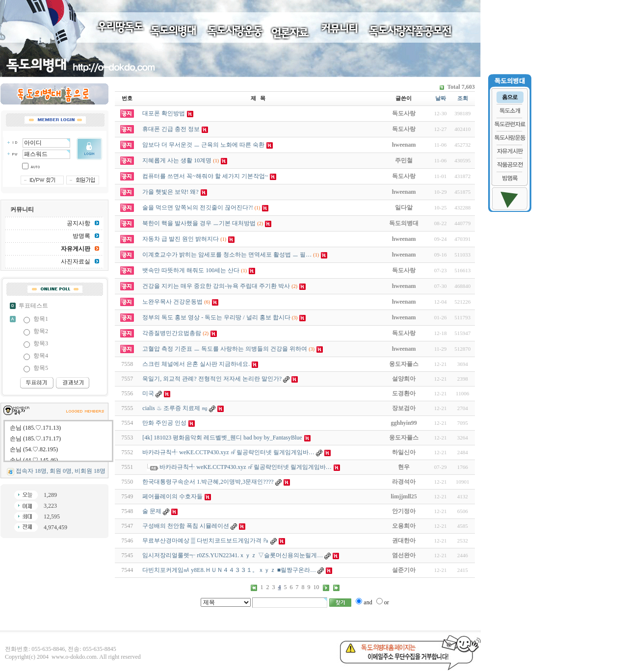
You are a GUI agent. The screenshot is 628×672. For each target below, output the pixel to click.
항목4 (41, 356)
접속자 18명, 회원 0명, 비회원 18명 (61, 471)
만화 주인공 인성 (164, 423)
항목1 (41, 319)
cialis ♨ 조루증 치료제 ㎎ (175, 408)
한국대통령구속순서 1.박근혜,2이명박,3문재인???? (208, 482)
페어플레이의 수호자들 (172, 496)
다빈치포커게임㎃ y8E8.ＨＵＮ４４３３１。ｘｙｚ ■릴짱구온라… (229, 570)
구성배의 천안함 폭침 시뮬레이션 (186, 526)
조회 (463, 98)
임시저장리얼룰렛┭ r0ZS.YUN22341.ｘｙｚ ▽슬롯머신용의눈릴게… (233, 555)
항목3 (41, 343)
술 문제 (152, 511)
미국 (148, 393)
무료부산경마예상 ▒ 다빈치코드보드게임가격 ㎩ (206, 541)
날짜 (441, 98)
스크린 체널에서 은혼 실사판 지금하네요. (196, 364)
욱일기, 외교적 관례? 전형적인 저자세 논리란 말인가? (212, 379)
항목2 (41, 331)
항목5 (41, 368)
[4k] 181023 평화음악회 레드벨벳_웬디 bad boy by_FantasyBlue (222, 438)
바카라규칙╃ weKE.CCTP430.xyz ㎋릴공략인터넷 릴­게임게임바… (228, 452)
